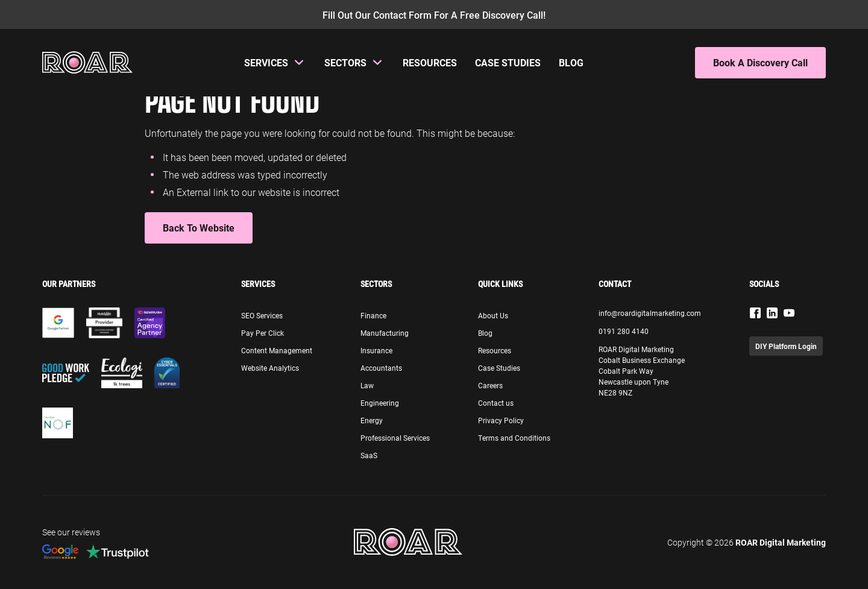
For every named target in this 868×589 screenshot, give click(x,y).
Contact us (496, 403)
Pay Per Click (263, 333)
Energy (372, 420)
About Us (493, 315)
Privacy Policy (501, 420)
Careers (490, 385)
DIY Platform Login (786, 346)
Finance (373, 315)
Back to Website (199, 228)
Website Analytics (270, 368)
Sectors (345, 62)
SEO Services (262, 315)
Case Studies (508, 62)
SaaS (369, 455)
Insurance (376, 350)
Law (367, 385)
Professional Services (395, 438)
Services (266, 62)
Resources (430, 62)
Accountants (381, 368)
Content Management (277, 350)
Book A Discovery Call (760, 62)
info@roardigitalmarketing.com (650, 313)
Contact (615, 284)
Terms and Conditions (514, 438)
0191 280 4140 (624, 331)
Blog (571, 62)
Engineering (380, 403)
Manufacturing (385, 333)
